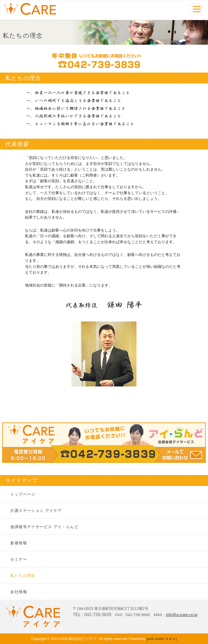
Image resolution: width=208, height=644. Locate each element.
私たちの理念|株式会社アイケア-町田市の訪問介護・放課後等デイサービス (30, 9)
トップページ (23, 494)
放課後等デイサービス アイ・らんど (44, 527)
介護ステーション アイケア (36, 510)
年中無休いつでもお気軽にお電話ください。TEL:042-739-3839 (104, 61)
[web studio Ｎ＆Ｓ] (162, 639)
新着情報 (19, 543)
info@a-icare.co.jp (182, 615)
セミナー (19, 559)
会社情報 (19, 592)
